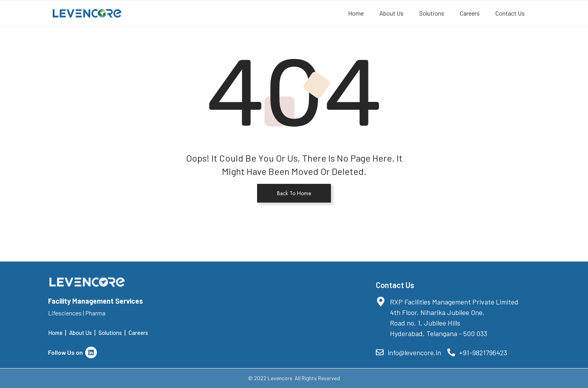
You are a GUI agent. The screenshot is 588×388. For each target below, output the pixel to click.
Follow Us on (72, 352)
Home (356, 13)
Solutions (432, 13)
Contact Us (510, 13)
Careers (470, 13)
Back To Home (294, 193)
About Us (391, 13)
